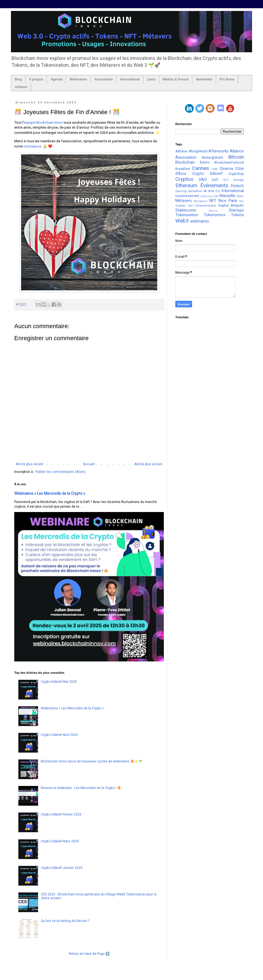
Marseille (227, 196)
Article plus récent (29, 464)
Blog (18, 79)
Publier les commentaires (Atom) (60, 472)
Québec (181, 206)
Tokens (237, 215)
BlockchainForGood (229, 163)
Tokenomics (215, 215)
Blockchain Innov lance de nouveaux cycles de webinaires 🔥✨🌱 (92, 761)
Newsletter (204, 79)
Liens (151, 79)
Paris (233, 201)
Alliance (237, 151)
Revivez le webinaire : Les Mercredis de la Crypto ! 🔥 (81, 788)
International (130, 79)
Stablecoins (186, 210)
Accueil (89, 464)
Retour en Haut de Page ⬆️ (89, 954)
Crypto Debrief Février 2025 (61, 814)
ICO (218, 191)
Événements (214, 185)
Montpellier (201, 201)
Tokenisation (187, 215)
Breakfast (183, 169)
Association (104, 79)
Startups (236, 210)
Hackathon (195, 191)
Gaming (181, 191)
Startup (213, 211)
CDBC (215, 169)
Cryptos (184, 179)
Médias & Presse (176, 79)
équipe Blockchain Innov (43, 122)
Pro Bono (227, 79)
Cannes (201, 168)
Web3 (182, 221)
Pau (241, 201)
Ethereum (186, 185)
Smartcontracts (206, 206)
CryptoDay (236, 174)
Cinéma (226, 169)
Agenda (56, 79)
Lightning (206, 196)
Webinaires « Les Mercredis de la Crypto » (50, 493)
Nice (222, 201)
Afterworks (218, 151)
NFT (213, 201)
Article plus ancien (148, 464)
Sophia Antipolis (231, 206)
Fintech (237, 186)
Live (216, 196)
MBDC (240, 196)
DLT (226, 180)
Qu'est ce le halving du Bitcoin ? (65, 921)
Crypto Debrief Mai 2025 (59, 682)
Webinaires (78, 79)
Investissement (187, 196)
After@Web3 (198, 151)
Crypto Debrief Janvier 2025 (62, 868)
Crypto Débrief (208, 174)
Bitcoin (236, 157)
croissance (32, 146)
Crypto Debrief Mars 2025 (60, 841)
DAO (203, 180)
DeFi (215, 180)
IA (205, 191)
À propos (36, 79)
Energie (239, 180)
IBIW (211, 191)
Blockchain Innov (192, 162)
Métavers (184, 201)
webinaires (200, 221)
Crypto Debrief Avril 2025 (59, 735)
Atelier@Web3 (212, 158)
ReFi (191, 206)
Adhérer (21, 87)
